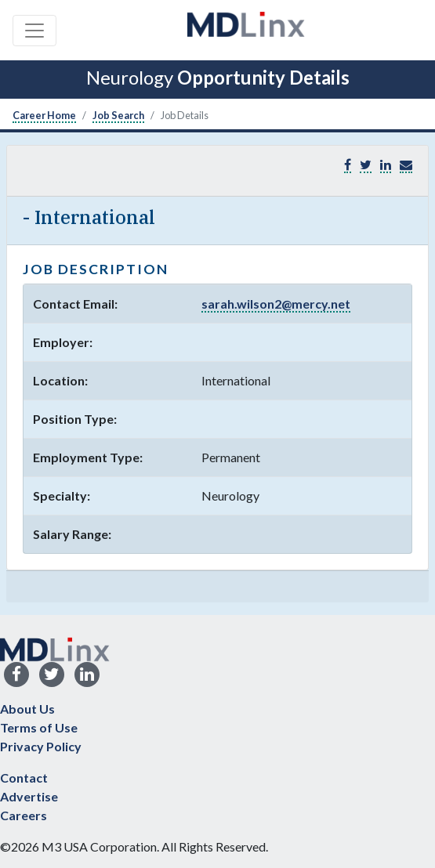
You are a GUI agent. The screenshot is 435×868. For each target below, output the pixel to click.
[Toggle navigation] (34, 31)
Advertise (29, 796)
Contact (24, 778)
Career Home (44, 115)
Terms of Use (39, 727)
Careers (24, 815)
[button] (406, 165)
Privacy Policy (41, 746)
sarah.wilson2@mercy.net (276, 304)
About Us (27, 709)
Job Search (118, 115)
